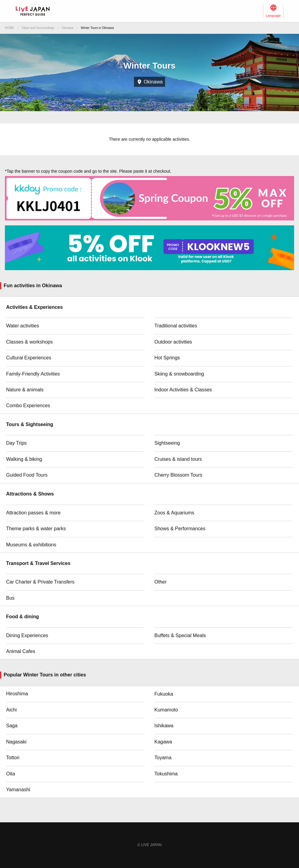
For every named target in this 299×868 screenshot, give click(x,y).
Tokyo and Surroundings (38, 28)
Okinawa (68, 28)
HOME (9, 28)
